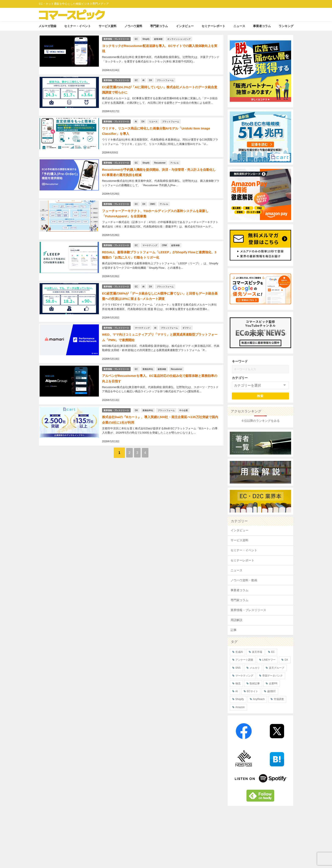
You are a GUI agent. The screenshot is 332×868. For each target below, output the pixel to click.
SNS (238, 668)
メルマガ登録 (47, 26)
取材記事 (255, 683)
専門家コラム (159, 26)
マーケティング (150, 237)
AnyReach (259, 699)
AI (144, 78)
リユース (154, 118)
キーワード (240, 361)
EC (137, 38)
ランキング (286, 26)
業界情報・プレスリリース (116, 38)
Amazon (240, 707)
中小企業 (184, 396)
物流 (238, 683)
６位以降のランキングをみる (260, 421)
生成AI (239, 652)
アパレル (175, 158)
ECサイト (252, 691)
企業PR (273, 683)
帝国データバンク (273, 676)
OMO (153, 197)
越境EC (272, 691)
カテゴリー (240, 378)
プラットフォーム (166, 78)
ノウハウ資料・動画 (244, 580)
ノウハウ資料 (133, 26)
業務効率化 (148, 356)
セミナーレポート (213, 26)
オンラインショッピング (179, 38)
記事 (234, 630)
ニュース (239, 26)
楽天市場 (257, 652)
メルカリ (255, 668)
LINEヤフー (269, 660)
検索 (260, 396)
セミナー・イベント (77, 26)
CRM (165, 237)
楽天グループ (277, 668)
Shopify (146, 38)
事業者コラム (262, 26)
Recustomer (160, 158)
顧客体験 (159, 38)
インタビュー (185, 26)
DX (151, 78)
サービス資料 (108, 26)
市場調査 (279, 699)
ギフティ (187, 317)
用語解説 (237, 620)
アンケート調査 (244, 660)
